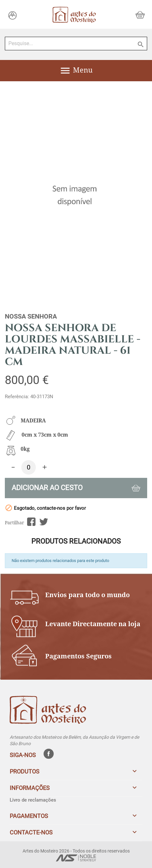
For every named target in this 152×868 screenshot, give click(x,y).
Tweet (44, 522)
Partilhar (31, 522)
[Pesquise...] (76, 44)
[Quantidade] (29, 467)
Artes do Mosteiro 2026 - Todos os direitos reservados (76, 851)
